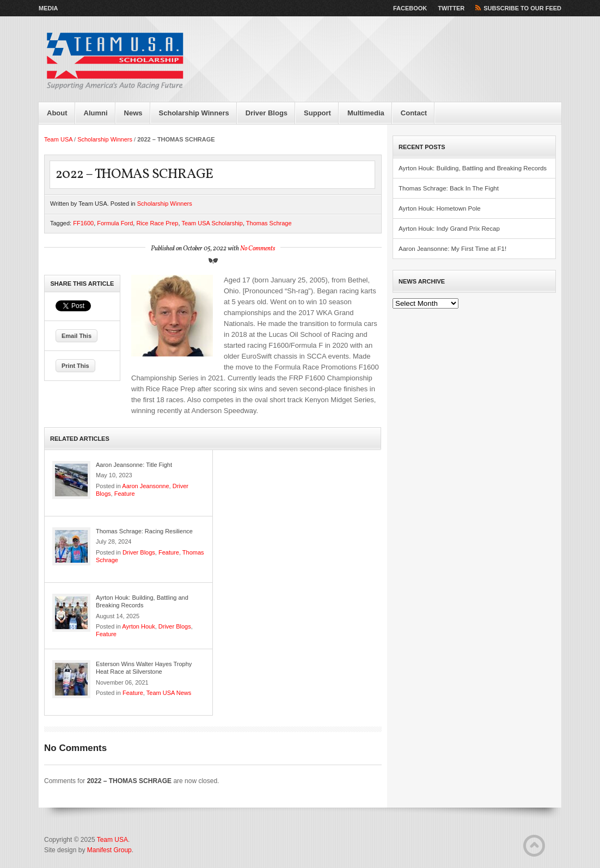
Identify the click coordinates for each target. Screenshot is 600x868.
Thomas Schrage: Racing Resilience (144, 531)
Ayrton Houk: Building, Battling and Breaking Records (473, 168)
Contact (414, 113)
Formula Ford (115, 223)
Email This (76, 336)
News (133, 113)
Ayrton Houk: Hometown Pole (440, 208)
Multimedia (366, 113)
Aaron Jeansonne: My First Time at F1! (452, 249)
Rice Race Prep (157, 223)
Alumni (96, 113)
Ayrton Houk (138, 626)
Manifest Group (109, 850)
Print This (75, 366)
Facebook (410, 8)
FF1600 (83, 223)
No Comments (258, 249)
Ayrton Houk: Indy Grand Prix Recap (449, 229)
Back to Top (534, 846)
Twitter (451, 8)
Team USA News (169, 693)
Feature (125, 494)
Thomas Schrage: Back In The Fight (449, 188)
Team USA (58, 139)
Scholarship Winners (194, 113)
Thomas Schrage (269, 223)
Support (317, 113)
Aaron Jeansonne (145, 486)
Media (48, 8)
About (57, 113)
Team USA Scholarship (212, 223)
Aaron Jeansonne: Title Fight (134, 465)
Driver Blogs (267, 113)
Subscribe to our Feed (522, 8)
